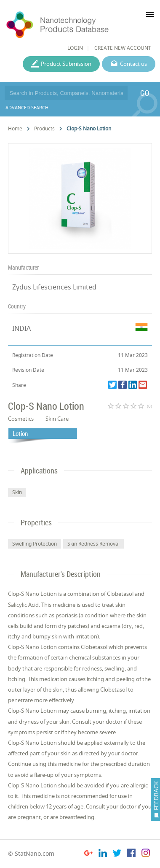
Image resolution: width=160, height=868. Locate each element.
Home (15, 128)
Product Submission (66, 64)
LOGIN (75, 48)
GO (145, 93)
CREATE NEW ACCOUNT (123, 48)
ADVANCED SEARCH (27, 107)
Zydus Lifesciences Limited (54, 287)
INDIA (21, 328)
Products (44, 128)
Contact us (133, 64)
